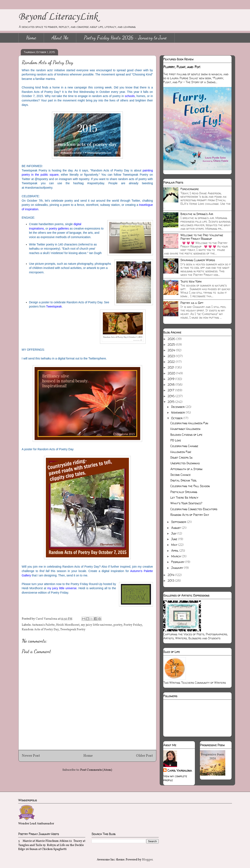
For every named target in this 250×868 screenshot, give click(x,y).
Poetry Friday (133, 625)
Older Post (144, 756)
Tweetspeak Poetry (73, 630)
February (178, 562)
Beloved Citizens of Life (186, 435)
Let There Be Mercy (184, 498)
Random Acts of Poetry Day (40, 630)
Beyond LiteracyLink (58, 17)
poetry (118, 625)
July (174, 533)
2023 (172, 356)
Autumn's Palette (43, 625)
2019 (171, 379)
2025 (172, 344)
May (175, 545)
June (175, 539)
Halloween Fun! (181, 452)
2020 (172, 373)
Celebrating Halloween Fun (189, 423)
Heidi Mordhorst (68, 625)
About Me (60, 38)
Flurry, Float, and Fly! (182, 67)
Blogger (147, 860)
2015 (171, 402)
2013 (171, 581)
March (176, 556)
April (175, 551)
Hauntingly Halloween (185, 429)
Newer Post (31, 756)
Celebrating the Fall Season (190, 486)
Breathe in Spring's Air (197, 214)
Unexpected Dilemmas (185, 463)
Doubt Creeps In (181, 457)
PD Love (176, 440)
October (177, 418)
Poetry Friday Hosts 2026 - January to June (125, 38)
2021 (171, 367)
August (176, 528)
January (177, 568)
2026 (172, 339)
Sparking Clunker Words (198, 260)
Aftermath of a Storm (186, 469)
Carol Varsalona (180, 770)
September (179, 522)
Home (31, 38)
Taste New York (191, 281)
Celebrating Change (184, 446)
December (178, 407)
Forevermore (190, 189)
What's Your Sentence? (186, 503)
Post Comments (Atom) (96, 770)
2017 (171, 390)
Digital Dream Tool (184, 480)
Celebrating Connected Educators (194, 509)
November (178, 412)
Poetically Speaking (184, 492)
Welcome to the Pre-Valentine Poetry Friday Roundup (202, 237)
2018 (172, 385)
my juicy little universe (62, 588)
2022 (172, 362)
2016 (172, 396)
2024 (172, 350)
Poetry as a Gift (192, 303)
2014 (171, 575)
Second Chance (181, 475)
